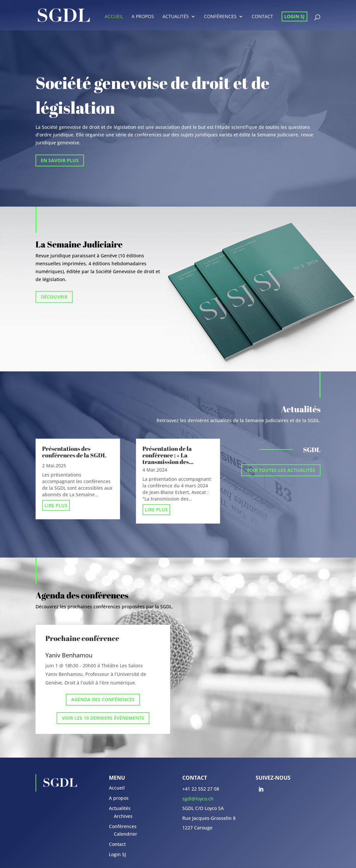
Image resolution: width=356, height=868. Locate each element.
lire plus (56, 505)
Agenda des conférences (103, 699)
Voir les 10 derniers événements (103, 718)
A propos (143, 17)
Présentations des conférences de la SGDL (74, 452)
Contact (262, 17)
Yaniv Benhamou (69, 655)
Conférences (220, 17)
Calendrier (126, 834)
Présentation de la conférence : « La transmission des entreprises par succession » (167, 462)
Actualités (176, 17)
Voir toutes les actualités (281, 470)
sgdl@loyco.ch (198, 799)
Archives (123, 816)
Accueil (114, 17)
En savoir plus (60, 160)
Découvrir (54, 297)
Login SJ (294, 16)
